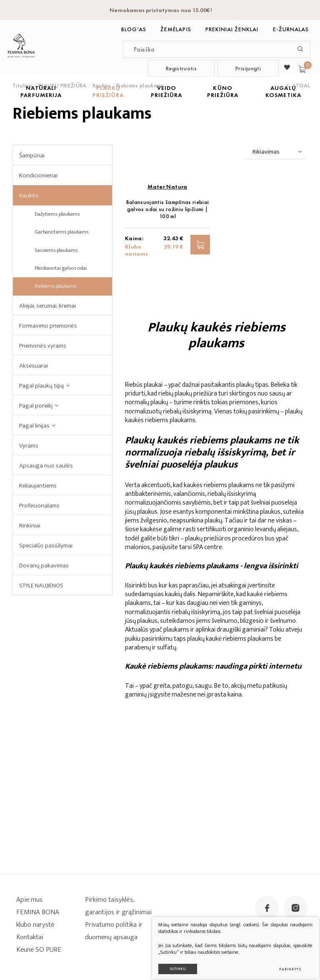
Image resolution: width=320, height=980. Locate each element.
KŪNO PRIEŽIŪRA (223, 91)
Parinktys (283, 962)
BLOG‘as (134, 29)
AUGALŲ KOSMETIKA (283, 91)
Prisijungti (248, 68)
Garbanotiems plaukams (61, 232)
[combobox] (275, 152)
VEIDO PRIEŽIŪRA (166, 91)
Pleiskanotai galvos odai (61, 268)
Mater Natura (167, 291)
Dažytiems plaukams (57, 214)
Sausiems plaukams (56, 250)
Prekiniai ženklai (232, 29)
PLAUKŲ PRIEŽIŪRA (108, 91)
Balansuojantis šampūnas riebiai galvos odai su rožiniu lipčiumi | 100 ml (168, 314)
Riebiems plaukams (55, 286)
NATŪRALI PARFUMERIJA (41, 91)
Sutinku (171, 962)
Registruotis (181, 68)
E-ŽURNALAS (291, 29)
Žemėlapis (176, 29)
